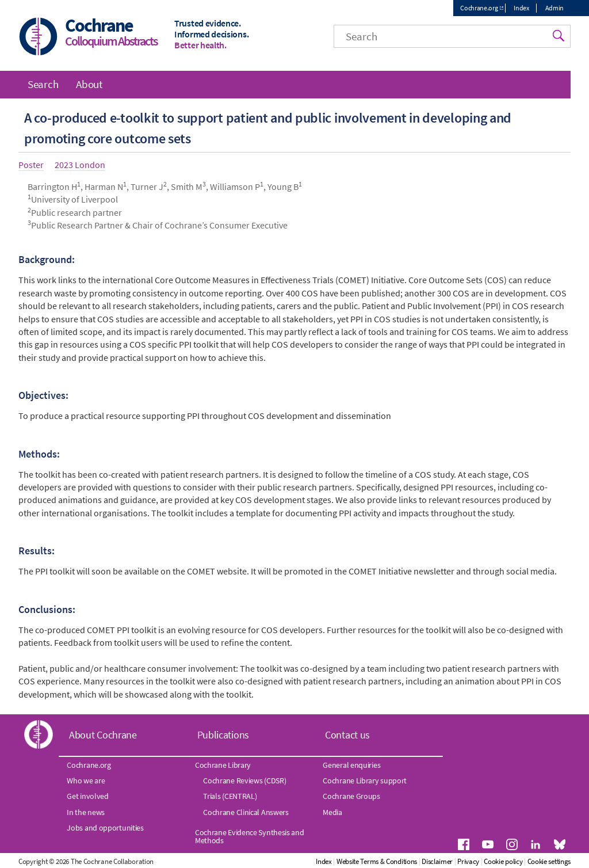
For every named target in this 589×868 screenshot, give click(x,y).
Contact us (347, 735)
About (89, 84)
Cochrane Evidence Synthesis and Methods (250, 836)
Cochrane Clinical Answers (246, 812)
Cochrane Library (223, 765)
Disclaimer (437, 861)
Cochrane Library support (365, 781)
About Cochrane (103, 735)
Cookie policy (503, 861)
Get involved (87, 796)
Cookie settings (549, 861)
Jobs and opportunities (105, 828)
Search (43, 84)
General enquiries (351, 765)
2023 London (80, 165)
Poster (31, 165)
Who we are (86, 781)
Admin (555, 8)
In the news (86, 812)
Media (332, 812)
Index (521, 8)
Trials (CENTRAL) (230, 796)
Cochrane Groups (351, 796)
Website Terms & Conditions (377, 861)
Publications (223, 735)
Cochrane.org (479, 8)
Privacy (468, 861)
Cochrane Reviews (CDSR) (244, 781)
